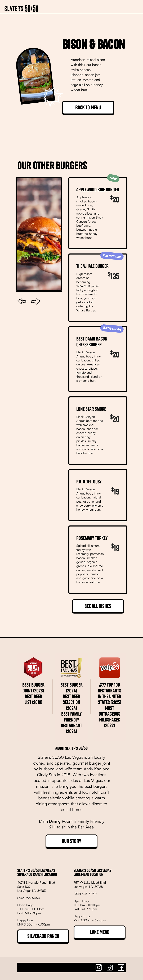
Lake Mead (100, 932)
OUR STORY (71, 841)
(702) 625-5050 (85, 894)
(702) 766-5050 (29, 898)
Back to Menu (88, 107)
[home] (21, 7)
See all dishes (98, 606)
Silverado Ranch (43, 936)
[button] (133, 7)
